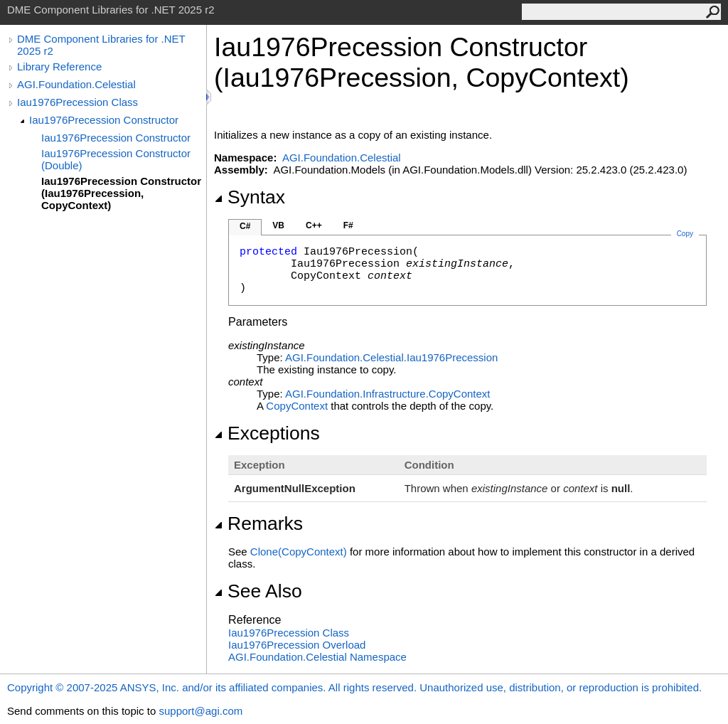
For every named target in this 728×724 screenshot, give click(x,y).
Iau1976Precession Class (77, 102)
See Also (258, 591)
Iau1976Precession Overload (297, 645)
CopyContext (297, 406)
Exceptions (267, 433)
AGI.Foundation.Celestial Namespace (317, 657)
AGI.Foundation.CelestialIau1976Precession (391, 357)
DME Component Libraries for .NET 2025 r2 (101, 45)
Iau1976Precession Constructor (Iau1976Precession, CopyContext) (121, 193)
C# (245, 226)
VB (278, 225)
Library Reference (59, 66)
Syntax (250, 197)
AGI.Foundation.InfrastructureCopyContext (388, 394)
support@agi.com (200, 711)
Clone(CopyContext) (299, 552)
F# (348, 225)
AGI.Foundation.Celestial (76, 84)
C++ (314, 225)
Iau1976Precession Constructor (104, 120)
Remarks (258, 523)
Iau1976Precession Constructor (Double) (116, 159)
